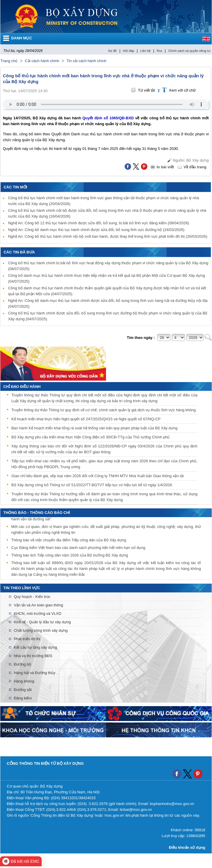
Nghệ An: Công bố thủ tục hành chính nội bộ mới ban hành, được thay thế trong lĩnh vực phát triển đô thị (108, 236)
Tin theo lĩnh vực (22, 588)
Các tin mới (15, 187)
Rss (159, 51)
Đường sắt (23, 690)
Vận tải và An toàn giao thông (38, 605)
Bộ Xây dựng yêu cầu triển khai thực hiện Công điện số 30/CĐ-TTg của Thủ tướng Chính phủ (91, 437)
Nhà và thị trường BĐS (33, 656)
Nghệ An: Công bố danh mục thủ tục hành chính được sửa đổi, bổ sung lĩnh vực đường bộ (96, 230)
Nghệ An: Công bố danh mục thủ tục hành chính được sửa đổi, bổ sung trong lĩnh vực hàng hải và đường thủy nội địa (108, 303)
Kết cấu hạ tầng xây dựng (35, 647)
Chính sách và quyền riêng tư (189, 51)
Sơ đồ (113, 51)
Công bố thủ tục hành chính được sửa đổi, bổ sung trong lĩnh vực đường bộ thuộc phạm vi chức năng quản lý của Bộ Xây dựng (108, 316)
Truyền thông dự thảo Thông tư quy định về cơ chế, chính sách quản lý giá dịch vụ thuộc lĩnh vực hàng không (104, 410)
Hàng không (24, 681)
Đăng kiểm (23, 698)
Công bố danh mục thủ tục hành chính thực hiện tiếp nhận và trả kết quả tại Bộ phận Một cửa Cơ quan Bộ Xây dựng (107, 278)
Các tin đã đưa (19, 252)
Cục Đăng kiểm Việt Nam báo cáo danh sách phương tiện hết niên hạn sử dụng (78, 549)
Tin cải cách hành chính (87, 61)
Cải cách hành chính (42, 61)
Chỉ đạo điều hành (22, 387)
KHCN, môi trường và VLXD (37, 614)
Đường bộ (22, 664)
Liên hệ (146, 51)
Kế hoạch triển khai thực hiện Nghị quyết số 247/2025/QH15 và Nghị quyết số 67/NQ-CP (86, 419)
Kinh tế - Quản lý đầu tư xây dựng (42, 622)
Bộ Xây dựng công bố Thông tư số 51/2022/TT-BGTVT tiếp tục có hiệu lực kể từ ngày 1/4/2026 (92, 485)
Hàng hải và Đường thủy (35, 673)
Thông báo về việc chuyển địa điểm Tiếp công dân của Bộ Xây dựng (69, 541)
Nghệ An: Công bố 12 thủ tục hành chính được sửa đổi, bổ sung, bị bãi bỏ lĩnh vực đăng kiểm (99, 223)
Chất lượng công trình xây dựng (41, 630)
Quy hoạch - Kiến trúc (32, 597)
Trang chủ (9, 61)
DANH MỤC (21, 38)
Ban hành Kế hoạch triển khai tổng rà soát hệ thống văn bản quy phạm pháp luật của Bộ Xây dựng (94, 428)
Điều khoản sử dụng (187, 847)
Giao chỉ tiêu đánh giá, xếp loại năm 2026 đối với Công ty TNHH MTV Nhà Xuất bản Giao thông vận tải (98, 476)
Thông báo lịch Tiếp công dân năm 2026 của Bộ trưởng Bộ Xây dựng (69, 556)
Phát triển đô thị (27, 639)
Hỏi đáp (129, 51)
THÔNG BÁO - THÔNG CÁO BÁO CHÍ (37, 513)
